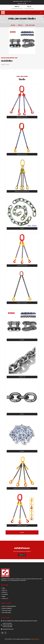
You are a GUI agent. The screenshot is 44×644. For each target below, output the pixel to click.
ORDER (3, 596)
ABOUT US (4, 590)
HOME (3, 588)
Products (4, 592)
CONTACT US (22, 555)
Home (13, 25)
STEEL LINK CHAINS (30, 25)
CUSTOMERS (4, 594)
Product (20, 25)
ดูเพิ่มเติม (22, 532)
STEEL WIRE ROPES (6, 613)
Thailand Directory (35, 639)
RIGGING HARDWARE (6, 608)
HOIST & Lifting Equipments (9, 606)
